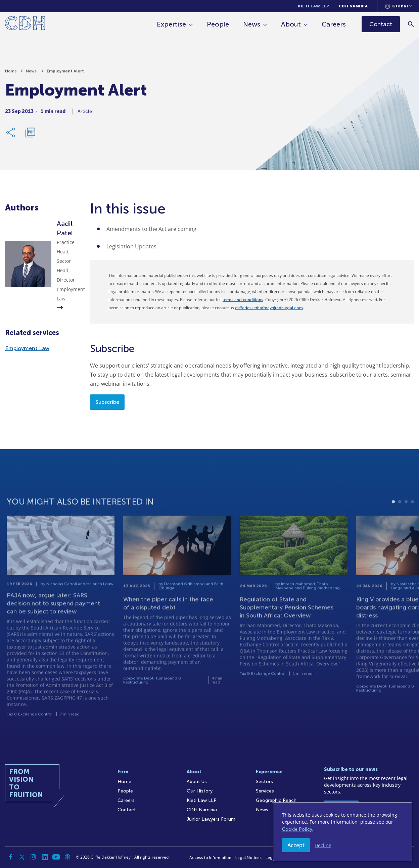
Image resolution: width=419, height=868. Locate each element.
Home (11, 75)
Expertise (171, 24)
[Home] (25, 24)
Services (265, 791)
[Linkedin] (45, 857)
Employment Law (27, 348)
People (218, 24)
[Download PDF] (30, 136)
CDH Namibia (353, 6)
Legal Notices (248, 858)
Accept (296, 845)
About (291, 24)
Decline (323, 845)
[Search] (411, 24)
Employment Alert (65, 75)
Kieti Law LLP (314, 6)
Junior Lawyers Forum (211, 819)
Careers (334, 24)
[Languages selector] (399, 6)
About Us (197, 782)
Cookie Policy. (298, 829)
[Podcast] (67, 857)
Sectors (264, 782)
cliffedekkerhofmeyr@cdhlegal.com (269, 308)
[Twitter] (22, 857)
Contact (127, 810)
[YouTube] (56, 857)
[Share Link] (11, 136)
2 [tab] (400, 520)
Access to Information (210, 858)
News (252, 24)
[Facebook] (10, 857)
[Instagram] (33, 857)
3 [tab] (406, 520)
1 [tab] (393, 520)
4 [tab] (412, 520)
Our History (200, 791)
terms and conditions (243, 300)
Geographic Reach (276, 800)
